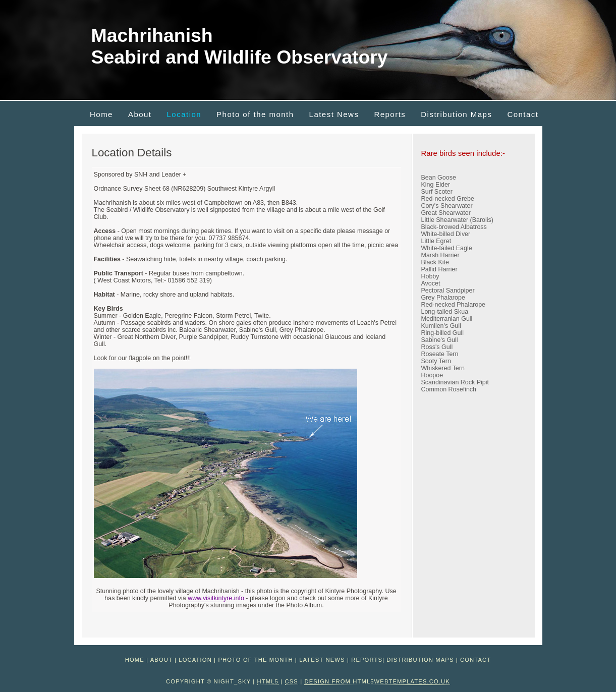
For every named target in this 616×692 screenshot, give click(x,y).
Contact (523, 114)
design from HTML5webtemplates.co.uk (377, 681)
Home (101, 114)
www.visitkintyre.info (216, 598)
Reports (390, 114)
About (140, 114)
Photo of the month (255, 114)
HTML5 (268, 681)
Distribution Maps (456, 114)
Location (184, 114)
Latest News (334, 114)
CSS (292, 681)
